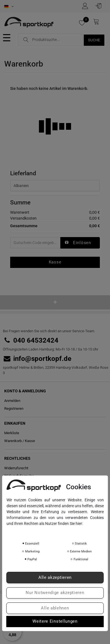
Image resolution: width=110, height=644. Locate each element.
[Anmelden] (100, 6)
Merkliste (12, 433)
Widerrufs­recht (16, 468)
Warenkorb (13, 441)
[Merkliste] (85, 23)
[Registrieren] (87, 6)
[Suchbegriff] (50, 40)
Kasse (55, 262)
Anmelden (12, 401)
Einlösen (78, 243)
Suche (94, 40)
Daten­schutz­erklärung (28, 531)
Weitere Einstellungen (55, 621)
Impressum (62, 531)
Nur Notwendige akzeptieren (55, 593)
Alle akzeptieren (55, 577)
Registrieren (14, 409)
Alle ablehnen (55, 608)
